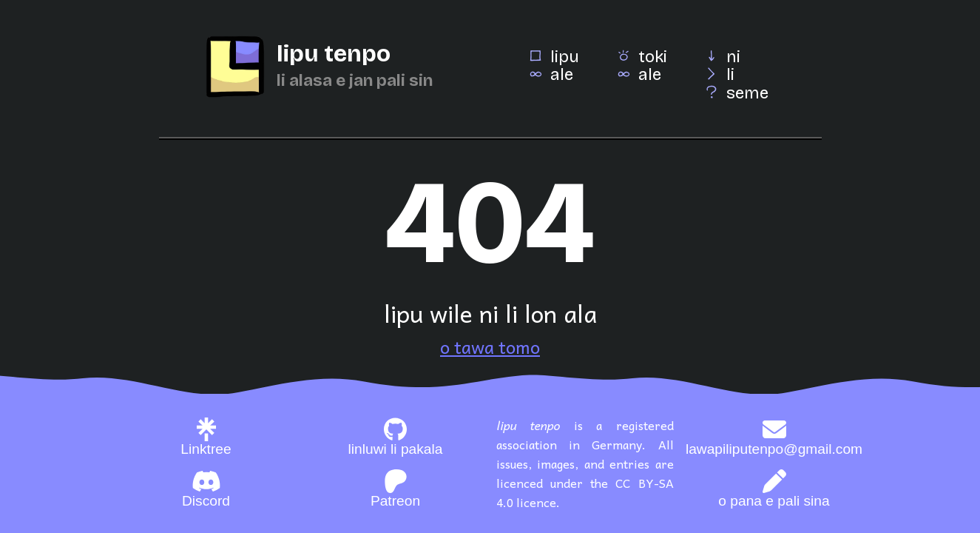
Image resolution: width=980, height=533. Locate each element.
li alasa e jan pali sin (355, 80)
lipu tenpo (334, 54)
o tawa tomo (490, 346)
